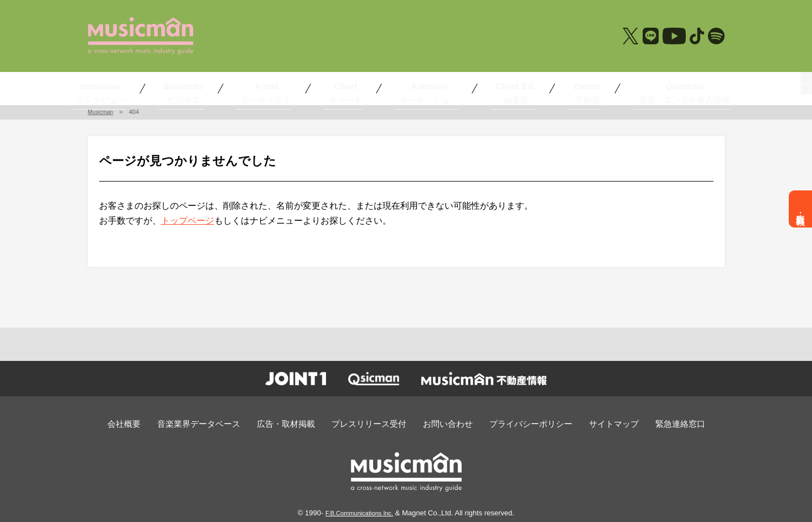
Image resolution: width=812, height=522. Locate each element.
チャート (348, 88)
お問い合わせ (443, 423)
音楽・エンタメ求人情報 (626, 88)
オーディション (411, 88)
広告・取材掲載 (801, 209)
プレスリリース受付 (373, 423)
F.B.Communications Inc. (359, 511)
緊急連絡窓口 (651, 423)
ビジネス (218, 88)
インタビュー (145, 88)
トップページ (188, 221)
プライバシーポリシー (518, 423)
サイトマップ (592, 423)
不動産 (549, 88)
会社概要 (154, 423)
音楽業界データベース (221, 423)
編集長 (483, 88)
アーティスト (287, 88)
